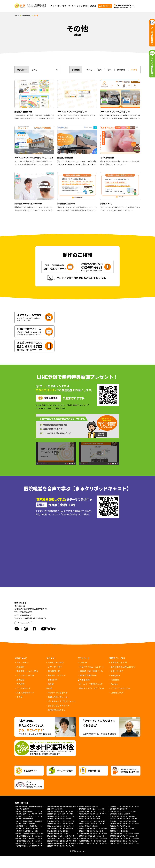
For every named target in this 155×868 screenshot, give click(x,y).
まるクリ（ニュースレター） (92, 667)
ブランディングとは (25, 675)
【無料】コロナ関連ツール (91, 671)
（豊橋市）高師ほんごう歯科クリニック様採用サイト (64, 846)
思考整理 (20, 680)
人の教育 (20, 684)
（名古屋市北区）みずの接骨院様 (57, 831)
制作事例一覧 (26, 15)
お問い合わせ (106, 6)
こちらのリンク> (46, 390)
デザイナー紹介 (55, 667)
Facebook (115, 680)
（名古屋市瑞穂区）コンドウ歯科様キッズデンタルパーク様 (98, 841)
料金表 (51, 684)
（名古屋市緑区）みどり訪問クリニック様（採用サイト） (128, 838)
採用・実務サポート (25, 693)
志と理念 (20, 667)
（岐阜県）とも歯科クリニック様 (89, 816)
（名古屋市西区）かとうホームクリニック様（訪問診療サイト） (68, 836)
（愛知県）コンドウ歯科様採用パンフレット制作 (125, 806)
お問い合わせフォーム (58, 697)
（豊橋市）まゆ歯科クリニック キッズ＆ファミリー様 (96, 843)
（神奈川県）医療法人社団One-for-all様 (91, 809)
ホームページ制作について (91, 684)
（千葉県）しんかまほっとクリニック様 (29, 816)
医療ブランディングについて (92, 688)
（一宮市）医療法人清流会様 (25, 824)
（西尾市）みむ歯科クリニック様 (27, 831)
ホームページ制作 (56, 662)
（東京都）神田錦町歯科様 (24, 819)
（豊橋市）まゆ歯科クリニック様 (58, 833)
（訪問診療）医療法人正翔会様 (120, 814)
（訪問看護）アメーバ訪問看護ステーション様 (31, 826)
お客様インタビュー (57, 675)
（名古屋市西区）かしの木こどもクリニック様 (62, 838)
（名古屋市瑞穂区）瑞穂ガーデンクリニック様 (125, 841)
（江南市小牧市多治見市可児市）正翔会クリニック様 (95, 838)
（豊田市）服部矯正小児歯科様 (88, 806)
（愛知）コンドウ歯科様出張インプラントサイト (62, 826)
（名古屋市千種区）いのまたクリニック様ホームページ (128, 819)
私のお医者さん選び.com (122, 667)
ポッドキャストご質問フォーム (62, 701)
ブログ (19, 697)
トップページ (22, 662)
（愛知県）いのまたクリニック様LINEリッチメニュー (64, 819)
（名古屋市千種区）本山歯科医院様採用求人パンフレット (35, 806)
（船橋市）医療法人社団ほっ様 (120, 826)
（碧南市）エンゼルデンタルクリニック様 (123, 836)
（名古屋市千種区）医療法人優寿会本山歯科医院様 (63, 806)
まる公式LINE (117, 671)
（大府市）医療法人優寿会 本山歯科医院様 (30, 821)
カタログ (83, 662)
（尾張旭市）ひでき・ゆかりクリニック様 (60, 816)
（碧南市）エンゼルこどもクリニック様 (29, 843)
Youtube (114, 684)
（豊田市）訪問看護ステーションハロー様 (30, 833)
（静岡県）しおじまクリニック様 (89, 819)
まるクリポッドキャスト (59, 706)
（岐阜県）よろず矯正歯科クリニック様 (29, 811)
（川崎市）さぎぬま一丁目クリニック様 (60, 824)
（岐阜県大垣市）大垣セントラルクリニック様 (93, 814)
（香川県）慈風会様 (22, 809)
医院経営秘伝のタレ (57, 710)
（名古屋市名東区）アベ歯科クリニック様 (60, 821)
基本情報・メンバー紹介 (27, 671)
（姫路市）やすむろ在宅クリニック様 (90, 831)
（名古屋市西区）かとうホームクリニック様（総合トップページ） (38, 841)
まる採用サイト (117, 662)
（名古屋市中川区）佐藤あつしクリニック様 (61, 841)
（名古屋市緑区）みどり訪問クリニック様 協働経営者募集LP (99, 833)
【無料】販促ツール (88, 675)
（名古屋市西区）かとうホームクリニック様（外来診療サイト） (37, 836)
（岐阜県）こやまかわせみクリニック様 (123, 821)
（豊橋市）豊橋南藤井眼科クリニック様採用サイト (63, 843)
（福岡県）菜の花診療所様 (118, 809)
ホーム (17, 15)
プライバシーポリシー (120, 688)
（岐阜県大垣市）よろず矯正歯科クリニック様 (125, 843)
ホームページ (74, 6)
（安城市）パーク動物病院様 (119, 831)
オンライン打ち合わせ (58, 693)
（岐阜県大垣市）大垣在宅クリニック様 (29, 838)
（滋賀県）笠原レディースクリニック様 (91, 811)
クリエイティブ (23, 688)
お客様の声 (53, 680)
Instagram (115, 675)
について (118, 693)
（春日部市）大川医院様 (54, 809)
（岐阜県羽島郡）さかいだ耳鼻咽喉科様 (60, 828)
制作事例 (84, 6)
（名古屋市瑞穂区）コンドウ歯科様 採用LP (124, 833)
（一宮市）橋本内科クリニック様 (27, 828)
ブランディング (60, 6)
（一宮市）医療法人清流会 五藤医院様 (122, 816)
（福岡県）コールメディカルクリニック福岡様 (93, 828)
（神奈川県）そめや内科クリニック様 (122, 828)
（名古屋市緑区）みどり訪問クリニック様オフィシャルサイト (36, 846)
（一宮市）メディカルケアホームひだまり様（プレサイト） (98, 821)
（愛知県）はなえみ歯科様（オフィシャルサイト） (126, 824)
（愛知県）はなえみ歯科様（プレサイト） (92, 824)
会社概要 (93, 6)
